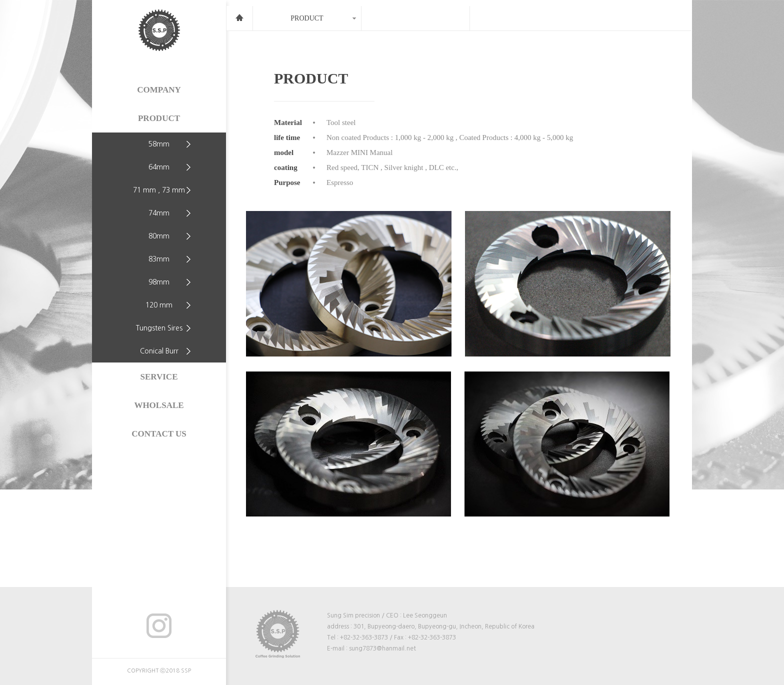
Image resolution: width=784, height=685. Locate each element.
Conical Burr (159, 351)
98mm (159, 282)
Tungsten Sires (159, 328)
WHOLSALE (159, 405)
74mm (159, 213)
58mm (159, 144)
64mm (159, 167)
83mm (159, 259)
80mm (159, 236)
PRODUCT (159, 118)
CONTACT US (159, 434)
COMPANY (159, 90)
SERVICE (159, 377)
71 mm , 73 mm (159, 190)
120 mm (159, 305)
